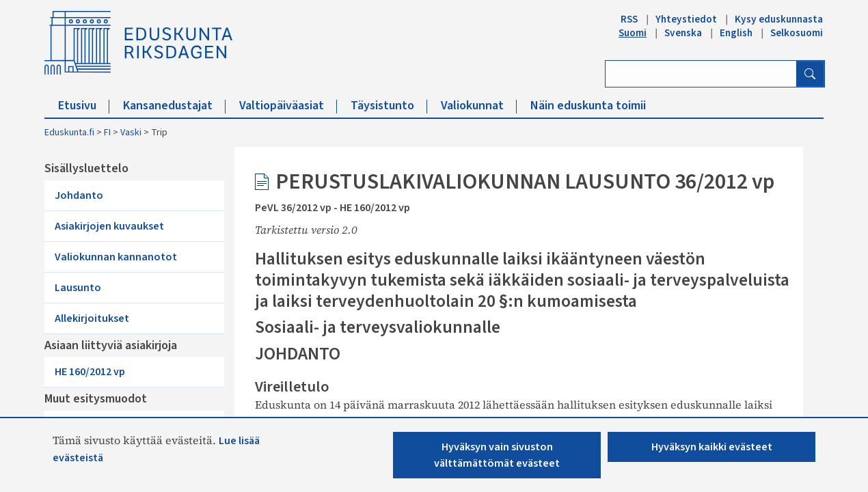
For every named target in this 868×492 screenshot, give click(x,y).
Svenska (683, 33)
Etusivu (84, 106)
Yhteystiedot (686, 19)
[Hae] (810, 74)
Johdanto (79, 195)
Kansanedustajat (174, 106)
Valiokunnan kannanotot (116, 257)
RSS (629, 19)
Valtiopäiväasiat (288, 106)
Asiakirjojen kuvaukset (109, 226)
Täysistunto (389, 106)
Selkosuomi (797, 33)
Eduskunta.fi (69, 133)
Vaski (131, 133)
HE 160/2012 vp (90, 372)
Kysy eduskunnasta (779, 19)
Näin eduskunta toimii (588, 106)
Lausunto (78, 288)
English (736, 33)
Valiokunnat (479, 106)
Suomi (633, 33)
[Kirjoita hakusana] (701, 74)
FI (107, 133)
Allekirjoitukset (92, 318)
